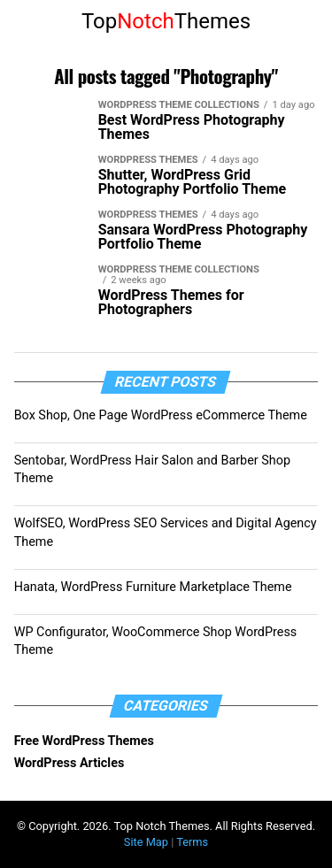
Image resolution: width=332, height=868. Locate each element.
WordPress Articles (69, 763)
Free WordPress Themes (84, 741)
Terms (192, 842)
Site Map (146, 842)
